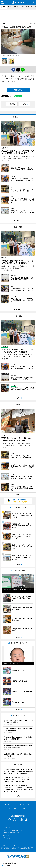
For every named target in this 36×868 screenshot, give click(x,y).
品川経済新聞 (18, 2)
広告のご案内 (6, 838)
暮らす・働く (29, 7)
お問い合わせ (6, 835)
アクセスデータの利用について (11, 833)
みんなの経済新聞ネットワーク (18, 856)
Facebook (10, 820)
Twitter (15, 820)
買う (23, 7)
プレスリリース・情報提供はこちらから (13, 830)
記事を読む (18, 90)
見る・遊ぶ (17, 7)
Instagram (21, 820)
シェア (12, 96)
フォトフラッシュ (6, 24)
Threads (26, 820)
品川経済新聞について (9, 828)
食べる (10, 7)
